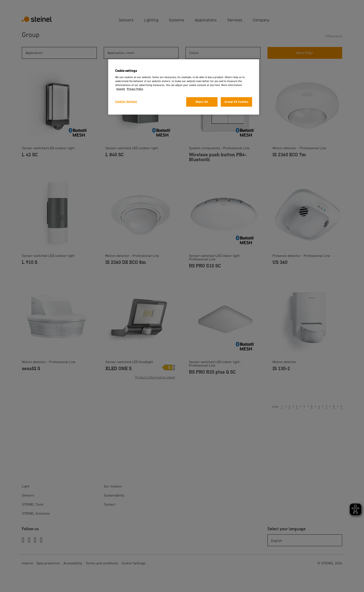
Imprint (121, 89)
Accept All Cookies (236, 102)
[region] (184, 87)
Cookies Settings (126, 102)
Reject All (202, 102)
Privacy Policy (135, 89)
